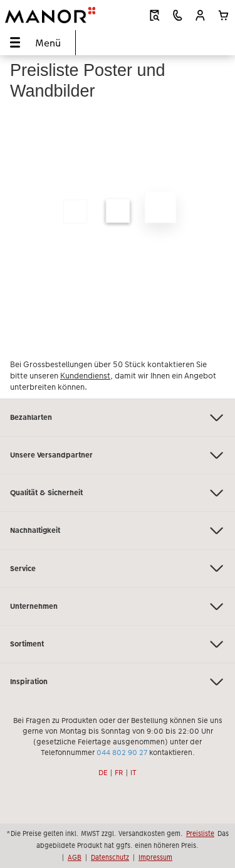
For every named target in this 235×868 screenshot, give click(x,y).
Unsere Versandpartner (118, 455)
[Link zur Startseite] (50, 15)
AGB (75, 857)
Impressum (155, 857)
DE (103, 773)
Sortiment (118, 644)
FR (119, 773)
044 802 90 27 (122, 753)
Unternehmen (118, 607)
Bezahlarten (118, 418)
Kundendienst (85, 376)
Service (118, 568)
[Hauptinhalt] (118, 227)
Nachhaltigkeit (118, 531)
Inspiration (118, 682)
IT (133, 773)
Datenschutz (110, 857)
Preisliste (200, 833)
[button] (200, 15)
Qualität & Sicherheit (118, 493)
